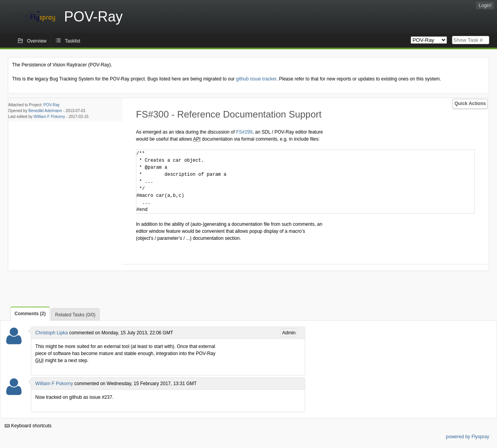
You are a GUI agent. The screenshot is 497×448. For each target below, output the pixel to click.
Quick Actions (470, 104)
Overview (37, 41)
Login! (485, 5)
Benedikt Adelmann (45, 111)
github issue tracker (256, 79)
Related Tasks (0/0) (75, 315)
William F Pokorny (49, 117)
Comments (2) (30, 314)
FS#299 (244, 132)
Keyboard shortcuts (28, 426)
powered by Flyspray (468, 437)
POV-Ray (52, 105)
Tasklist (72, 41)
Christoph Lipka (51, 333)
